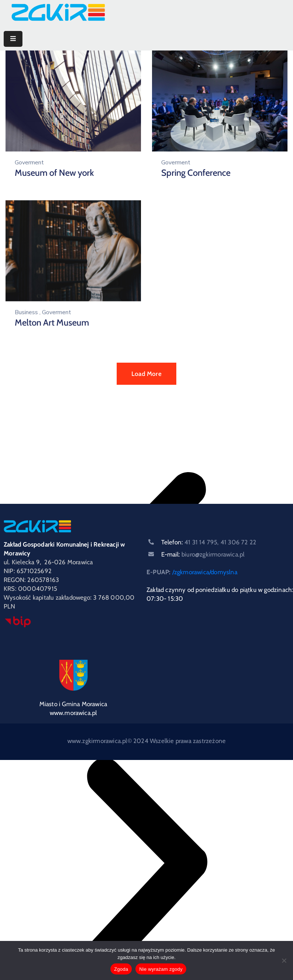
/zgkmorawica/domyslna (205, 572)
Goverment (29, 163)
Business (26, 312)
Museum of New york (54, 173)
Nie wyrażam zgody (161, 969)
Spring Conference (195, 173)
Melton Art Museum (52, 322)
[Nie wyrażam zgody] (284, 960)
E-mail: (203, 554)
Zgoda (121, 969)
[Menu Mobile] (13, 39)
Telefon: (209, 542)
